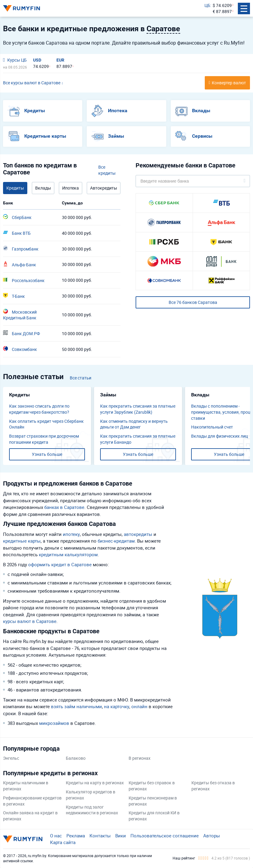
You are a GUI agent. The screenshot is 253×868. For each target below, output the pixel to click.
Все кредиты (107, 170)
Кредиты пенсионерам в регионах (153, 801)
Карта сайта (63, 842)
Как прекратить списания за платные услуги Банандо (138, 439)
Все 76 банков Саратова (193, 302)
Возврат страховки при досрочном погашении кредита (44, 439)
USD (37, 60)
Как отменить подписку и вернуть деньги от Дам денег (134, 424)
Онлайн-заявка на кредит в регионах (30, 816)
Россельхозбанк (24, 280)
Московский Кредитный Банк (20, 315)
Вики (121, 836)
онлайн (139, 706)
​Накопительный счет (212, 427)
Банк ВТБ (17, 233)
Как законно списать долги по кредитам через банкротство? (39, 409)
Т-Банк (14, 296)
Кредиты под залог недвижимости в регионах (92, 810)
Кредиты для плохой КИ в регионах (154, 816)
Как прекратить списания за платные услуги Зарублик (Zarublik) (138, 409)
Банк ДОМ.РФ (22, 333)
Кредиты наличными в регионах (26, 786)
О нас (56, 836)
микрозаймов (54, 723)
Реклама (76, 836)
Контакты (100, 836)
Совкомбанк (20, 349)
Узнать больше (47, 454)
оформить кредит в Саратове (60, 564)
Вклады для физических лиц (219, 436)
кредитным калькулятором (68, 554)
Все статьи (81, 378)
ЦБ (207, 5)
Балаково (76, 758)
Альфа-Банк (20, 264)
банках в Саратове (64, 507)
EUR (60, 60)
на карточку (117, 706)
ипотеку (71, 534)
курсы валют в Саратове (30, 621)
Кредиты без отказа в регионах (213, 786)
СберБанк (17, 217)
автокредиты (138, 534)
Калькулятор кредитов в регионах (91, 795)
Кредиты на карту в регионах (95, 783)
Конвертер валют (229, 83)
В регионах (140, 758)
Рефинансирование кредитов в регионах (32, 801)
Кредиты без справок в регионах (152, 786)
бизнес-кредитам (116, 541)
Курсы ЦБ (15, 60)
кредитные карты (22, 541)
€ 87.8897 (222, 11)
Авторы (212, 836)
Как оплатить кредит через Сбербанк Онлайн (46, 424)
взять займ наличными (76, 706)
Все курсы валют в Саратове (32, 83)
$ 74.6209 (222, 5)
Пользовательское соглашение (165, 836)
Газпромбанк (21, 249)
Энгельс (11, 758)
